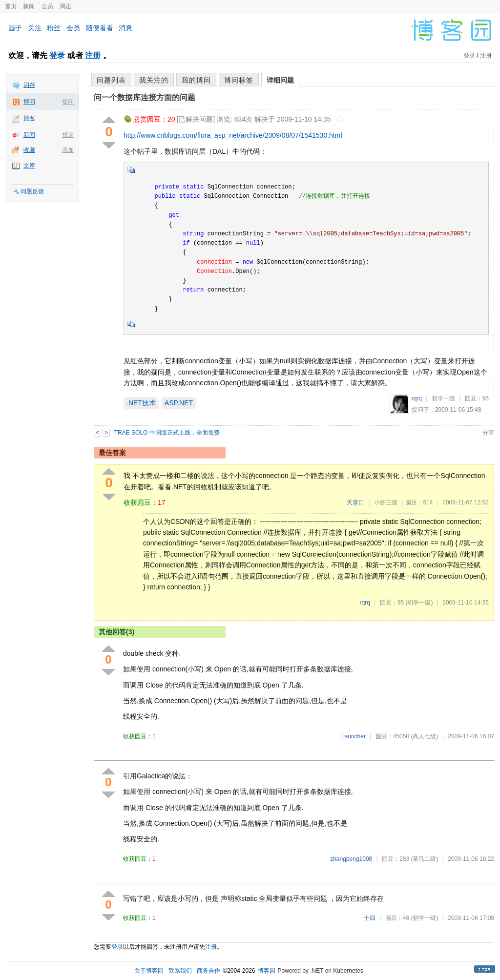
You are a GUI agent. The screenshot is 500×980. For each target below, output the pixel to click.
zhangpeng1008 (351, 859)
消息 (125, 28)
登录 (57, 55)
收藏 (29, 150)
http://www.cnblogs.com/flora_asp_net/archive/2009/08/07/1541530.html (233, 135)
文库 (29, 166)
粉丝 (54, 28)
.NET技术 (141, 403)
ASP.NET (179, 403)
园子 (15, 28)
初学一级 (443, 398)
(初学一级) (419, 603)
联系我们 (180, 971)
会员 (47, 6)
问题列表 (111, 80)
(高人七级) (424, 736)
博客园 (267, 971)
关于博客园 (149, 971)
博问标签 (239, 80)
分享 (488, 433)
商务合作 (208, 971)
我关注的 (154, 80)
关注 (35, 28)
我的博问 (196, 80)
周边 (65, 6)
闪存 (29, 85)
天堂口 (355, 502)
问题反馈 (32, 191)
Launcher (354, 736)
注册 (93, 55)
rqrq (417, 398)
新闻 (29, 6)
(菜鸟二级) (424, 859)
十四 (370, 918)
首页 (11, 6)
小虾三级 (386, 502)
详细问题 (280, 80)
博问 (29, 102)
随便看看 (100, 28)
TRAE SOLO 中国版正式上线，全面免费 (167, 433)
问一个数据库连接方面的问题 (145, 97)
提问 (68, 102)
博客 (29, 118)
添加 (68, 150)
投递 (68, 135)
